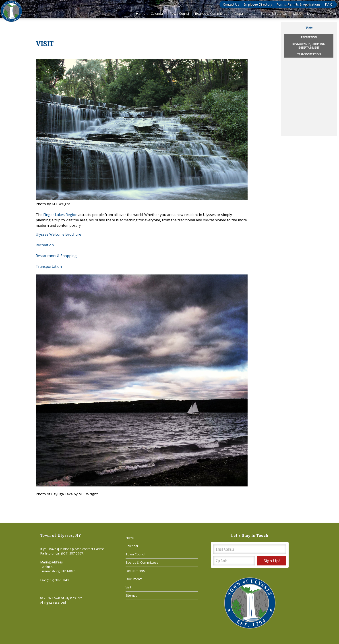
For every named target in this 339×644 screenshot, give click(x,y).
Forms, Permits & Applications (299, 4)
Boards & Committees (212, 13)
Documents (316, 13)
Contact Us (231, 4)
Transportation (309, 54)
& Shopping (66, 256)
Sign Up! (272, 561)
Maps (297, 13)
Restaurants (46, 256)
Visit (333, 13)
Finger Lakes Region (60, 215)
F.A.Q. (329, 4)
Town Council (180, 13)
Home (141, 13)
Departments (245, 13)
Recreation (45, 245)
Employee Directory (258, 4)
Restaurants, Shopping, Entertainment (309, 46)
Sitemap (131, 595)
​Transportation (49, 266)
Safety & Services (274, 13)
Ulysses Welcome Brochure (58, 234)
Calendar (157, 13)
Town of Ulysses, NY (67, 598)
